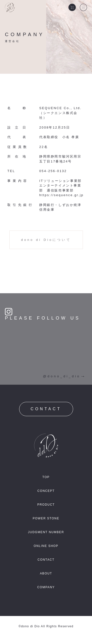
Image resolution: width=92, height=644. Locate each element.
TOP (46, 477)
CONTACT (46, 409)
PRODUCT (46, 505)
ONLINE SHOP (46, 546)
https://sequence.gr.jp (61, 195)
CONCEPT (46, 491)
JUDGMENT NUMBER (46, 532)
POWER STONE (46, 518)
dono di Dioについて (46, 240)
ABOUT (46, 573)
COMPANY (46, 587)
